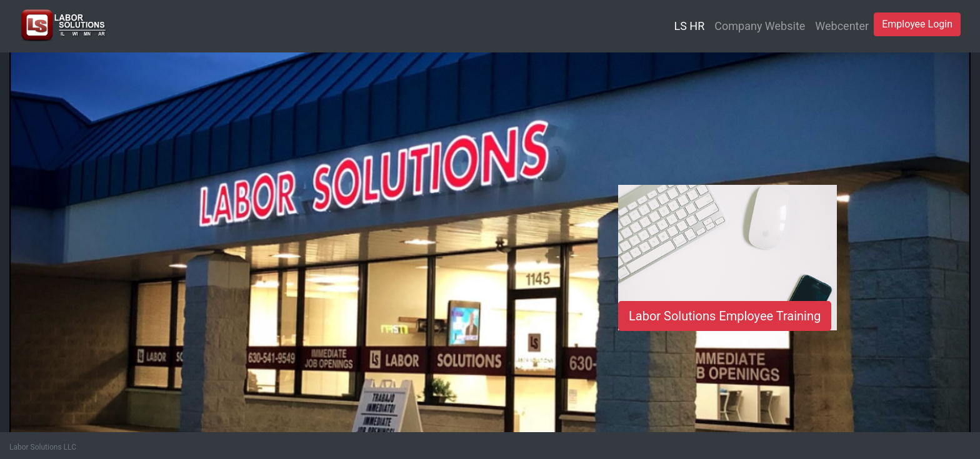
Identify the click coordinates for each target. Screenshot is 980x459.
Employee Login (917, 24)
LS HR (690, 26)
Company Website (760, 26)
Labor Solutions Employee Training (725, 316)
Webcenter (842, 26)
